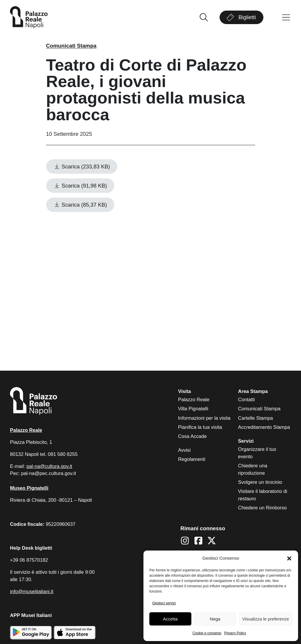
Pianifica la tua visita (200, 427)
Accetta (170, 619)
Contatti (246, 400)
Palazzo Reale (194, 400)
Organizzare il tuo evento (257, 453)
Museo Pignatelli (29, 488)
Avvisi (184, 450)
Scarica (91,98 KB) (80, 186)
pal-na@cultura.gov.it (49, 466)
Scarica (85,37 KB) (80, 205)
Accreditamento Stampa (264, 427)
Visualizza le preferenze (266, 619)
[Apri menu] (286, 17)
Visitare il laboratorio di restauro (263, 495)
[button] (289, 558)
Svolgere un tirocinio (260, 482)
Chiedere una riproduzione (253, 469)
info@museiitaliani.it (32, 592)
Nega (215, 619)
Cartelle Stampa (256, 418)
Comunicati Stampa (71, 46)
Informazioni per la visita (204, 418)
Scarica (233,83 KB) (82, 167)
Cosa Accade (193, 436)
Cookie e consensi (207, 633)
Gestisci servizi (164, 603)
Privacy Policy (235, 633)
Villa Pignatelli (193, 409)
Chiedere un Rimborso (262, 508)
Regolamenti (192, 459)
